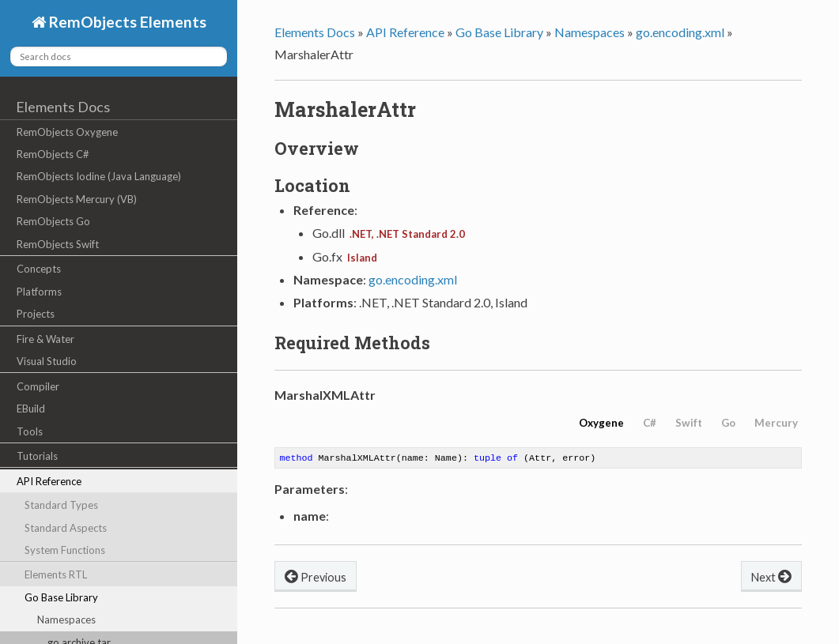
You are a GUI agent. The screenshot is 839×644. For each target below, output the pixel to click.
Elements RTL (56, 574)
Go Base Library (61, 597)
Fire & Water (45, 339)
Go (728, 423)
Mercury (776, 423)
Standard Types (61, 505)
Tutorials (37, 456)
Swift (689, 423)
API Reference (49, 481)
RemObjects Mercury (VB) (77, 199)
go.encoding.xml (680, 32)
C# (650, 423)
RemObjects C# (53, 154)
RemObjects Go (53, 221)
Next (771, 577)
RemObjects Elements (126, 22)
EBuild (31, 409)
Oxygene (601, 423)
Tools (30, 431)
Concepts (39, 269)
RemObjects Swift (58, 244)
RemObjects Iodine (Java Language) (99, 176)
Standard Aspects (66, 528)
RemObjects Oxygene (67, 132)
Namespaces (66, 620)
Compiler (38, 386)
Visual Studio (47, 361)
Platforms (39, 292)
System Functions (65, 550)
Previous (316, 577)
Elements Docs (63, 107)
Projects (36, 314)
